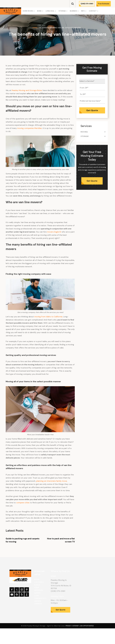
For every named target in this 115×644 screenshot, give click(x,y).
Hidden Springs (38, 602)
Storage (62, 11)
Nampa (37, 593)
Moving (84, 132)
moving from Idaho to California (48, 317)
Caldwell (39, 582)
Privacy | (69, 626)
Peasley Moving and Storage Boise (27, 90)
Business (73, 11)
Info (83, 11)
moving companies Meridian (30, 128)
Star (37, 596)
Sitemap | (76, 626)
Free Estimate (104, 4)
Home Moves (28, 11)
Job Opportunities (87, 626)
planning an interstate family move (52, 481)
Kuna (37, 587)
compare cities (23, 503)
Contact (93, 11)
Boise (39, 11)
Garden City (40, 598)
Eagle (37, 585)
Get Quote (92, 181)
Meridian (39, 590)
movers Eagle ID (54, 232)
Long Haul (50, 11)
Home (35, 28)
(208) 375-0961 (87, 4)
